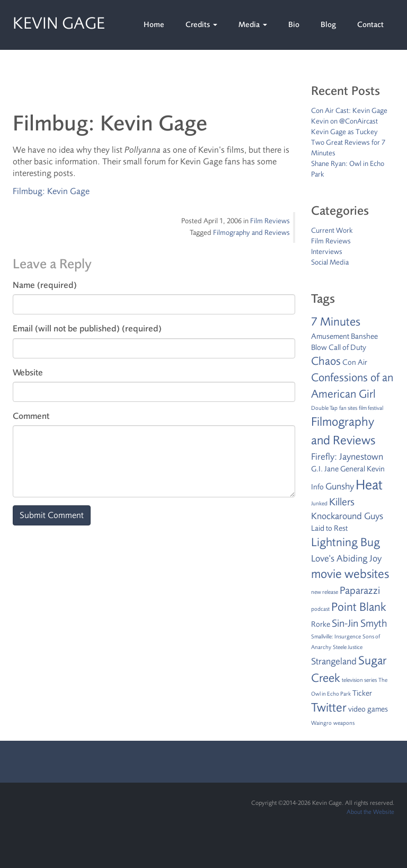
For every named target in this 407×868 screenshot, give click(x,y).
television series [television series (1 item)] (359, 680)
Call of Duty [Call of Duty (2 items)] (347, 348)
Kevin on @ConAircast (344, 121)
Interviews (327, 252)
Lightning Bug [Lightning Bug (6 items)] (346, 542)
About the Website (370, 812)
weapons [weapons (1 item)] (344, 723)
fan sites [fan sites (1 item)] (348, 408)
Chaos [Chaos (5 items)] (326, 361)
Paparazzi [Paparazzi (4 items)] (360, 590)
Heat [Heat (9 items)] (369, 485)
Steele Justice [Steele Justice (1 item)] (348, 647)
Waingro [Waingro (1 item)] (321, 723)
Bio (294, 25)
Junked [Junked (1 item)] (319, 503)
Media (253, 25)
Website (28, 372)
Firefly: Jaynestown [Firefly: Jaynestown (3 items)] (347, 457)
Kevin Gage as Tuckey (344, 132)
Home (154, 25)
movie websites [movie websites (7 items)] (350, 574)
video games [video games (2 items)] (368, 709)
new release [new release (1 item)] (325, 592)
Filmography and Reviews (251, 233)
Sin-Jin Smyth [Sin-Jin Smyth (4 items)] (359, 623)
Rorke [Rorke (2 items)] (321, 624)
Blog (328, 25)
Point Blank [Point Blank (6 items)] (359, 607)
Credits (201, 25)
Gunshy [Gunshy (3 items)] (340, 486)
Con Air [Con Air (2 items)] (355, 362)
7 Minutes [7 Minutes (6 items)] (336, 322)
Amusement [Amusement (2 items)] (330, 336)
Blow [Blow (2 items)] (319, 348)
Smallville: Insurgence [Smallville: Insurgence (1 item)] (336, 637)
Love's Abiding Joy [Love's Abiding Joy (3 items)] (346, 558)
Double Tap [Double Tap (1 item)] (324, 408)
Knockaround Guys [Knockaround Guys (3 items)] (347, 516)
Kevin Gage (59, 22)
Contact (370, 25)
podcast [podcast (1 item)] (320, 609)
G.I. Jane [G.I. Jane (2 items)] (325, 469)
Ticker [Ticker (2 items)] (362, 693)
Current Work (332, 230)
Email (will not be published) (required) (87, 328)
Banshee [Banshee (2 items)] (364, 336)
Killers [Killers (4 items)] (342, 502)
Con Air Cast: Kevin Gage (349, 111)
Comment (31, 416)
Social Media (330, 262)
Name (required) (45, 285)
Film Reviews (270, 221)
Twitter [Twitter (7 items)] (329, 708)
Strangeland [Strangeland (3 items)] (334, 661)
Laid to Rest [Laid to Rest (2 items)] (329, 528)
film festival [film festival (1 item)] (371, 408)
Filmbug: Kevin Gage (51, 191)
